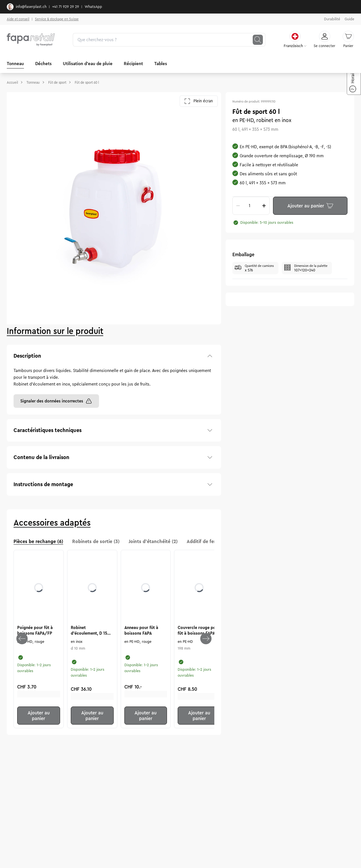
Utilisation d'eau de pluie (88, 64)
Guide (349, 19)
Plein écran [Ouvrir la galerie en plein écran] (199, 101)
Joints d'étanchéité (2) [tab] (153, 541)
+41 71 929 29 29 (66, 7)
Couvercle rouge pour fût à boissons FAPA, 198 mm (199, 631)
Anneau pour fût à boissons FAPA (141, 630)
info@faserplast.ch (27, 7)
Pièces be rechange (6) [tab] (38, 541)
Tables (161, 64)
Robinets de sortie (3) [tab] (96, 541)
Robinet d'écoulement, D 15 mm (89, 631)
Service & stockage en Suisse (57, 19)
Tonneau (15, 64)
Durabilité (332, 19)
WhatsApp (93, 7)
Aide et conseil (18, 19)
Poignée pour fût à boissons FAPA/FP (35, 630)
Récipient (133, 64)
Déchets (43, 64)
